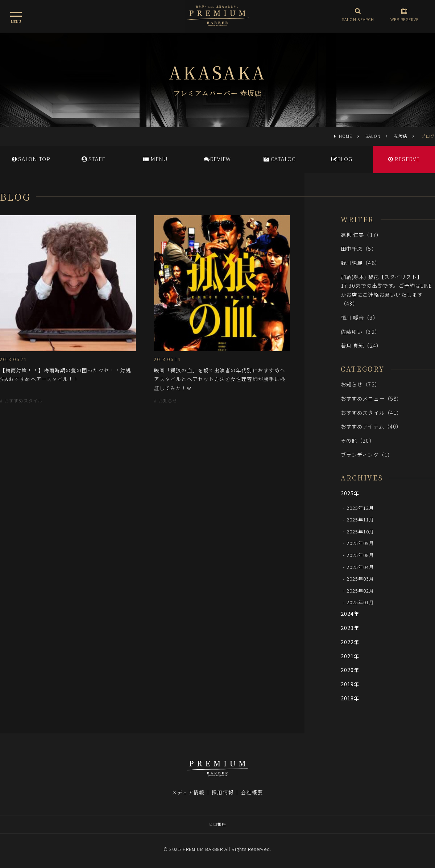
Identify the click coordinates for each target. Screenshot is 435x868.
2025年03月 (361, 579)
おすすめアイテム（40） (371, 426)
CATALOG (280, 159)
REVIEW (217, 159)
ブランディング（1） (367, 455)
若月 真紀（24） (361, 345)
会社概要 (252, 792)
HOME (346, 136)
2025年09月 (361, 543)
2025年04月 (361, 567)
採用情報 (223, 792)
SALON (373, 136)
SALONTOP (31, 159)
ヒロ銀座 (217, 824)
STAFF (93, 159)
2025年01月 (361, 602)
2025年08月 (361, 555)
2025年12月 (361, 507)
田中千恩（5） (359, 248)
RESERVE (404, 159)
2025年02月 (361, 590)
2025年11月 (361, 519)
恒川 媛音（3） (360, 317)
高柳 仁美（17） (361, 235)
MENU (155, 159)
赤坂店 (401, 136)
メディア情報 (188, 792)
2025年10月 (361, 531)
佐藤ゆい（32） (361, 331)
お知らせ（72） (361, 384)
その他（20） (358, 440)
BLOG (342, 159)
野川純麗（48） (361, 263)
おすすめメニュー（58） (371, 398)
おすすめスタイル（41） (371, 412)
